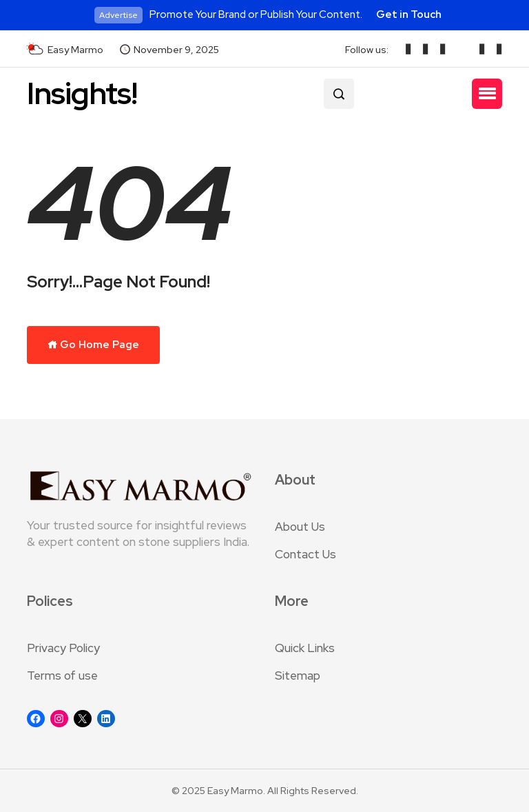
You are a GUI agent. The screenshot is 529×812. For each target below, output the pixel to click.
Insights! (82, 93)
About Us (300, 527)
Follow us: (367, 50)
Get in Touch (409, 14)
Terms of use (62, 676)
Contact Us (305, 554)
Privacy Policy (63, 648)
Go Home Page (93, 345)
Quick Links (305, 648)
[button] (487, 94)
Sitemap (298, 676)
